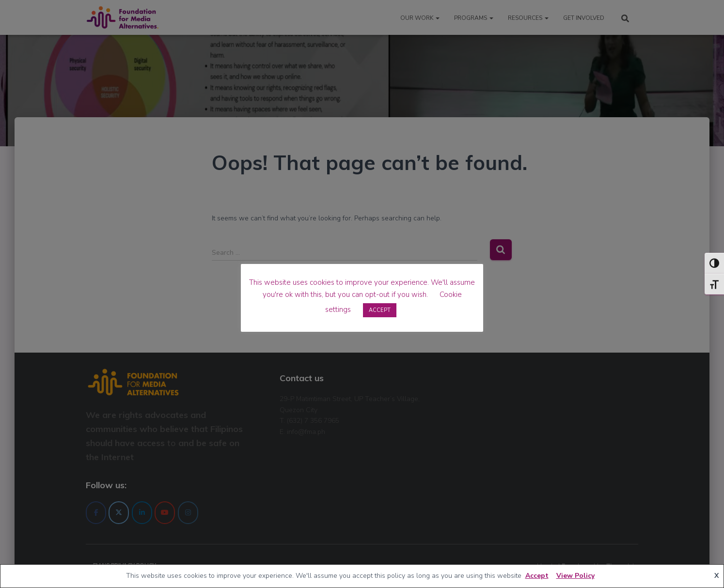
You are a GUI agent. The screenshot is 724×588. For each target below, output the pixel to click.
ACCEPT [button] (380, 310)
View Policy (575, 576)
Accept (537, 576)
